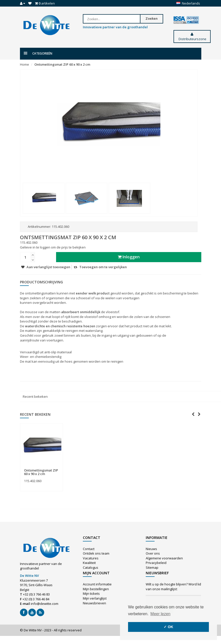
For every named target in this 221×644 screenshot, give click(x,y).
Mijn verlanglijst (95, 598)
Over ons (153, 553)
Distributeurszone (192, 37)
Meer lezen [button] (161, 614)
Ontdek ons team (96, 553)
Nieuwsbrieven (94, 603)
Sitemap (152, 567)
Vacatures (91, 558)
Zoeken (152, 18)
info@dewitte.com (45, 604)
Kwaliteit (89, 563)
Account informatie (97, 584)
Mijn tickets (91, 593)
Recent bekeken (35, 397)
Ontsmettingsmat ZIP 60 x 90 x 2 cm (62, 64)
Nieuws (151, 549)
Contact (89, 549)
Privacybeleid (156, 563)
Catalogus (91, 567)
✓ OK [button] (168, 627)
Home (24, 64)
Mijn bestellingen (96, 589)
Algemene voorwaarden (164, 558)
